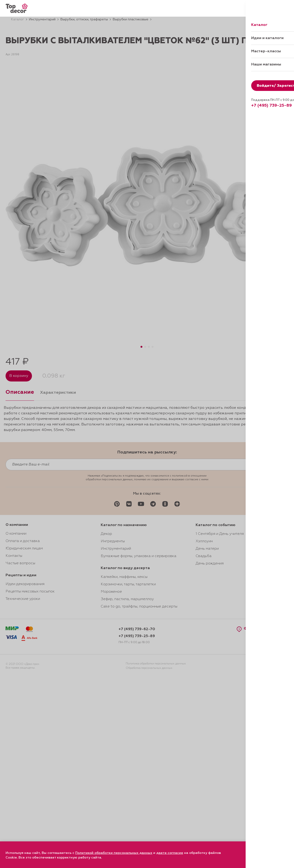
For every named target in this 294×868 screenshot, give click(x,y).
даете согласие (170, 853)
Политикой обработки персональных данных (114, 853)
